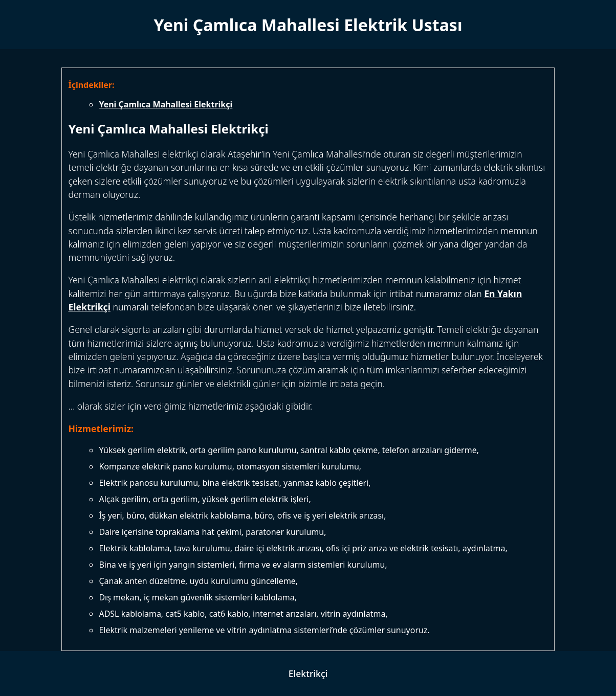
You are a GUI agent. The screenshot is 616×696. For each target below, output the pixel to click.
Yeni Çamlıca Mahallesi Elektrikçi (166, 104)
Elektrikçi (308, 673)
